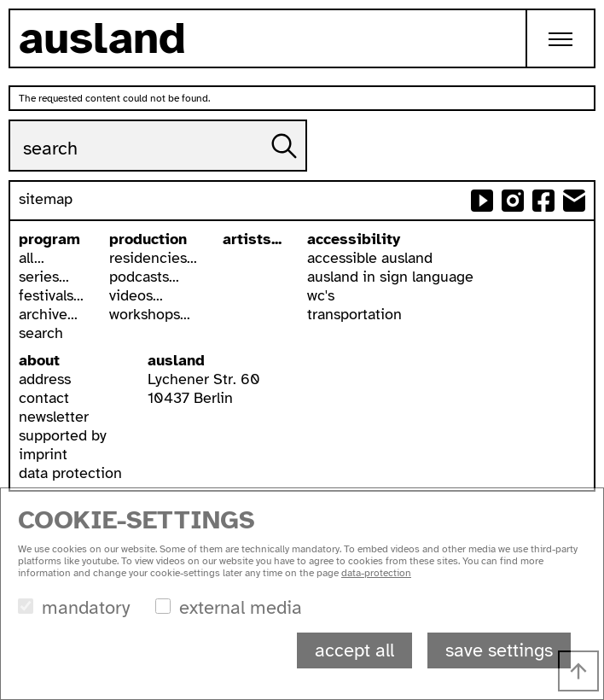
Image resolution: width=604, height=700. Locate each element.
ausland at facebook (543, 201)
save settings (499, 650)
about (39, 360)
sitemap (46, 199)
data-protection (376, 573)
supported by (63, 435)
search (41, 333)
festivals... (51, 295)
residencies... (153, 258)
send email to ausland (574, 201)
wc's (321, 295)
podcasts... (144, 277)
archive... (48, 314)
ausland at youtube (482, 201)
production (148, 239)
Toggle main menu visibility (572, 25)
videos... (136, 295)
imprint (43, 454)
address (45, 379)
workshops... (150, 314)
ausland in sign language (390, 277)
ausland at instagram (513, 201)
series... (44, 277)
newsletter (54, 417)
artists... (252, 239)
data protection (70, 473)
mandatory (86, 607)
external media (241, 607)
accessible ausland (370, 258)
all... (32, 258)
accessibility (354, 239)
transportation (354, 314)
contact (44, 398)
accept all (354, 650)
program (49, 239)
